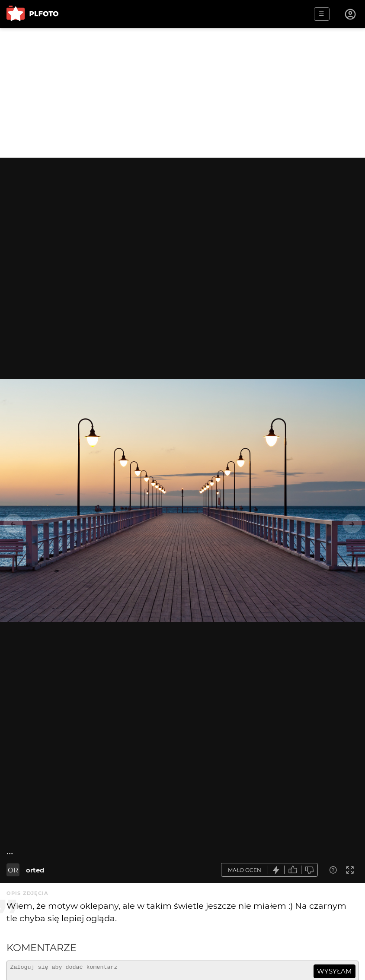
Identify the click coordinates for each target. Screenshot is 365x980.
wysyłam (334, 971)
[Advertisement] (182, 93)
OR (13, 870)
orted (35, 870)
